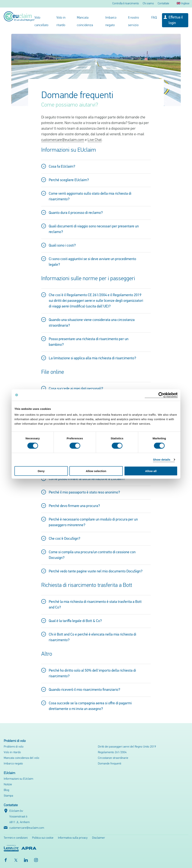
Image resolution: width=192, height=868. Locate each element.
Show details (162, 459)
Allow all (151, 471)
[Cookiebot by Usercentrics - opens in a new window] (161, 395)
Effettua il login (176, 20)
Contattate (163, 4)
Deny (41, 471)
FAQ (154, 18)
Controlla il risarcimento (126, 4)
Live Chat (95, 140)
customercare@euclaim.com (63, 140)
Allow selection (96, 471)
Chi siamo (148, 4)
